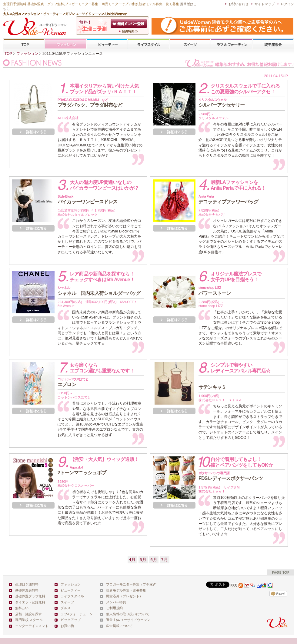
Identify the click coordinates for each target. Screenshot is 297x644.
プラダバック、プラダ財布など (90, 103)
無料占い (22, 608)
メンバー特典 (116, 602)
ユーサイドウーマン (135, 620)
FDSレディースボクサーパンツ (231, 476)
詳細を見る (33, 132)
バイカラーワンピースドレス (88, 199)
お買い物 (67, 626)
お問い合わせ (239, 4)
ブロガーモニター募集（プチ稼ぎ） (133, 584)
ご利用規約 (114, 608)
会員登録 (129, 24)
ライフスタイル (148, 44)
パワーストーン (215, 291)
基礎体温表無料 (27, 590)
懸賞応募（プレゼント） (124, 596)
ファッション (65, 44)
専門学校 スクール (29, 620)
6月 (154, 560)
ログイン (287, 4)
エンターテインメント (32, 626)
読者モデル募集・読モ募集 (126, 590)
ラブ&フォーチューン (232, 44)
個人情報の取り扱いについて (128, 614)
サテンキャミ (212, 387)
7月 (165, 560)
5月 (143, 560)
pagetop (280, 572)
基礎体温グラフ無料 (30, 596)
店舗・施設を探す (28, 614)
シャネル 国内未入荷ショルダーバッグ (99, 291)
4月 (132, 560)
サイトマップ (265, 4)
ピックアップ (71, 620)
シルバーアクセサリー (222, 103)
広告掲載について (119, 626)
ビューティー (107, 44)
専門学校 (273, 44)
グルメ (66, 608)
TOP (24, 44)
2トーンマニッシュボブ (82, 470)
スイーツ (190, 44)
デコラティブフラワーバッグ (229, 199)
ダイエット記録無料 (30, 602)
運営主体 (113, 620)
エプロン (73, 382)
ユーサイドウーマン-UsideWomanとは (129, 31)
